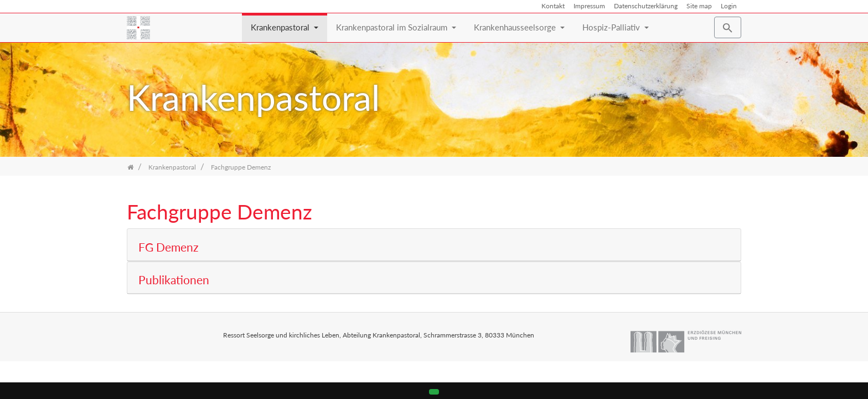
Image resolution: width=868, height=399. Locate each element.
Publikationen (174, 280)
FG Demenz (168, 247)
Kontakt (553, 6)
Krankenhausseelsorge (519, 23)
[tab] (434, 245)
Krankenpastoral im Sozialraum (396, 23)
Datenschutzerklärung (646, 6)
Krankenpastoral (285, 23)
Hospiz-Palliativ (616, 23)
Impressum (589, 6)
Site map (699, 6)
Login (729, 6)
